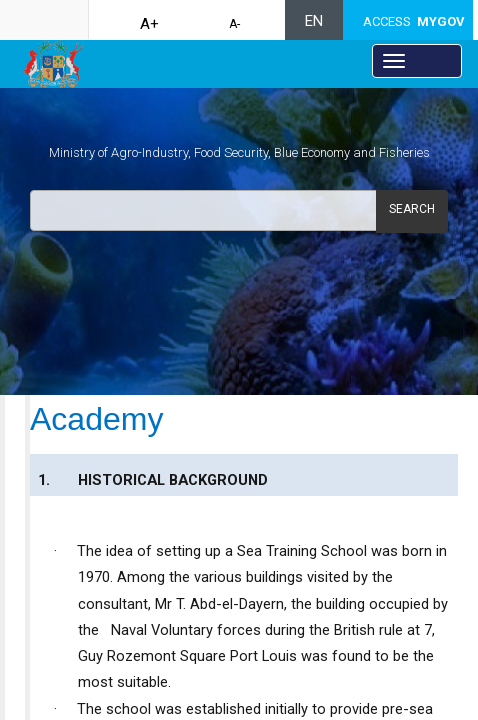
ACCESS (414, 21)
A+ (149, 24)
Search (412, 209)
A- (234, 24)
